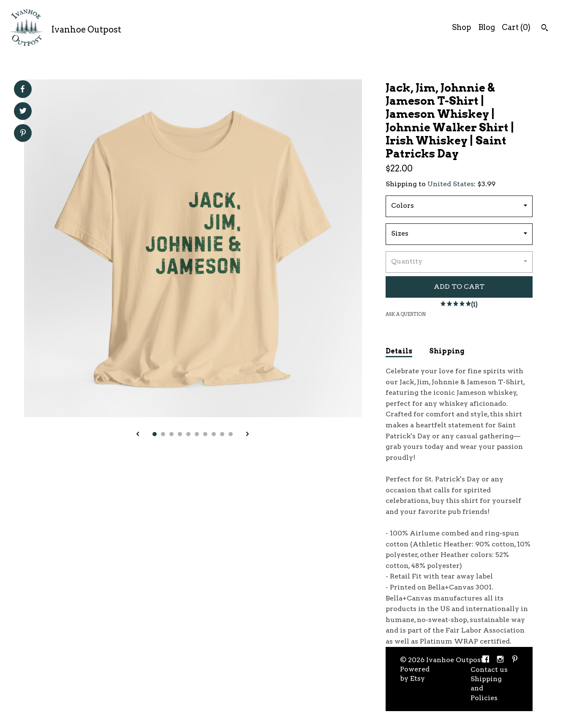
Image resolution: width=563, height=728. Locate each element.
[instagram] (500, 660)
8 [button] (214, 434)
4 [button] (180, 434)
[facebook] (486, 660)
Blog (487, 27)
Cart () (516, 27)
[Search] (545, 29)
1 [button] (155, 434)
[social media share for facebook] (22, 89)
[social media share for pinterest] (23, 134)
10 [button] (231, 434)
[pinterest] (515, 660)
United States (451, 184)
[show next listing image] (248, 435)
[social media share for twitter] (23, 112)
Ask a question (406, 314)
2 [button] (163, 434)
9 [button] (222, 434)
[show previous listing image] (138, 435)
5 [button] (188, 434)
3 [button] (171, 434)
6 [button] (197, 434)
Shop (462, 27)
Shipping (447, 351)
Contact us (489, 670)
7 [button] (205, 434)
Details (399, 351)
